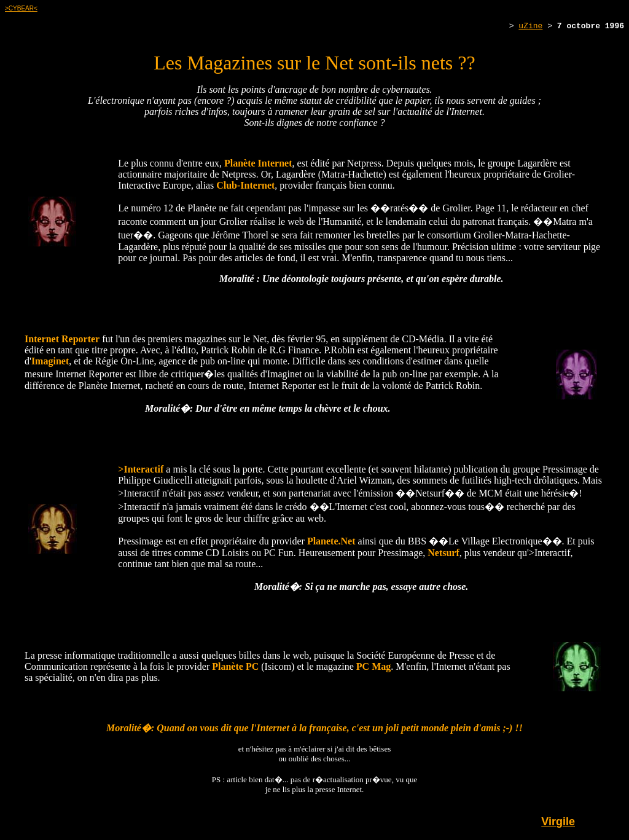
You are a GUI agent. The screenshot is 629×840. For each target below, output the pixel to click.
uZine (530, 27)
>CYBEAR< (21, 8)
